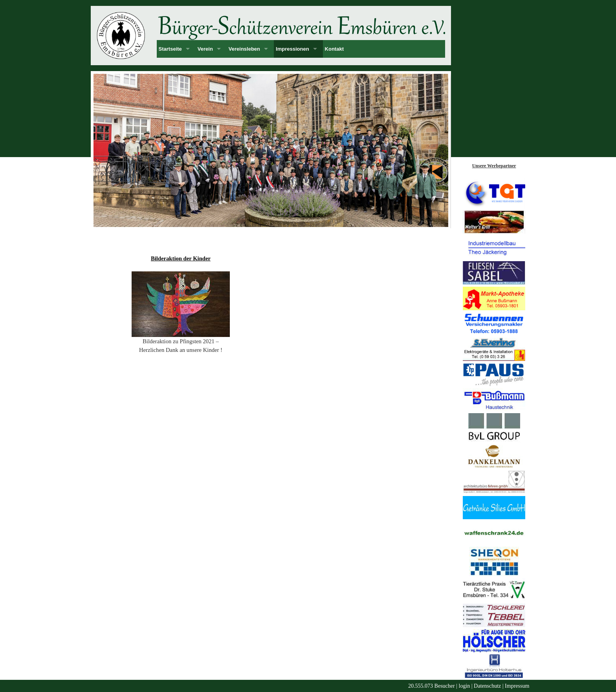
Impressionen (292, 49)
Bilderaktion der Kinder (181, 258)
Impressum (517, 686)
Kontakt (334, 49)
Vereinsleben (244, 49)
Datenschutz (487, 686)
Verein (205, 49)
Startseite (170, 49)
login (465, 686)
